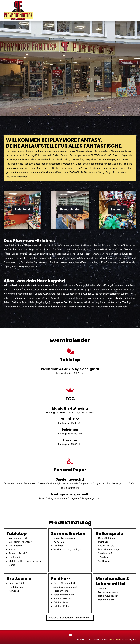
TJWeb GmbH (114, 640)
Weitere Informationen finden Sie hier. (70, 618)
